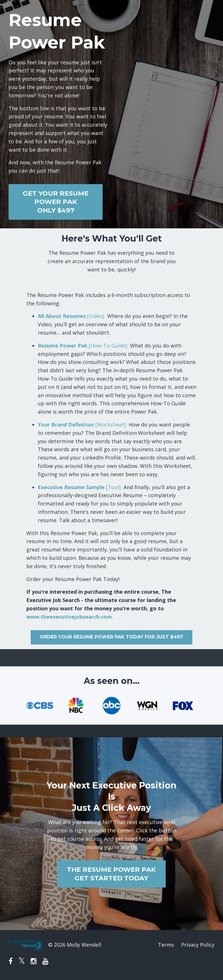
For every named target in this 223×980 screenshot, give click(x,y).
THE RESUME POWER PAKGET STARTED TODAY (111, 874)
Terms (166, 945)
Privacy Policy (198, 945)
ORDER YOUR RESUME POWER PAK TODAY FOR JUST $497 (111, 637)
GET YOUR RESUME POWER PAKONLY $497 (56, 202)
